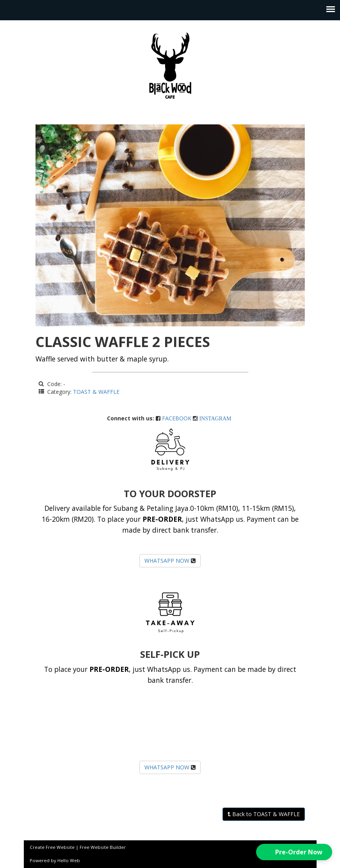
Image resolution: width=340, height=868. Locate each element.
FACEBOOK (177, 418)
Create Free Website (52, 847)
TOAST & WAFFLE (96, 392)
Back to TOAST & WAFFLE (264, 814)
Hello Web (69, 860)
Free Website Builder (103, 847)
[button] (294, 852)
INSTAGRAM (215, 418)
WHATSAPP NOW (167, 561)
